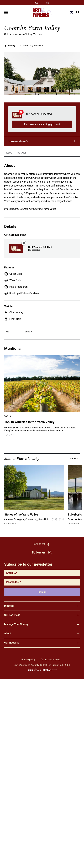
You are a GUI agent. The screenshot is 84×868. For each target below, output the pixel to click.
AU (37, 3)
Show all (75, 462)
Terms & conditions (50, 660)
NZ (47, 3)
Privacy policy (28, 660)
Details (22, 156)
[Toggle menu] (6, 12)
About (10, 156)
